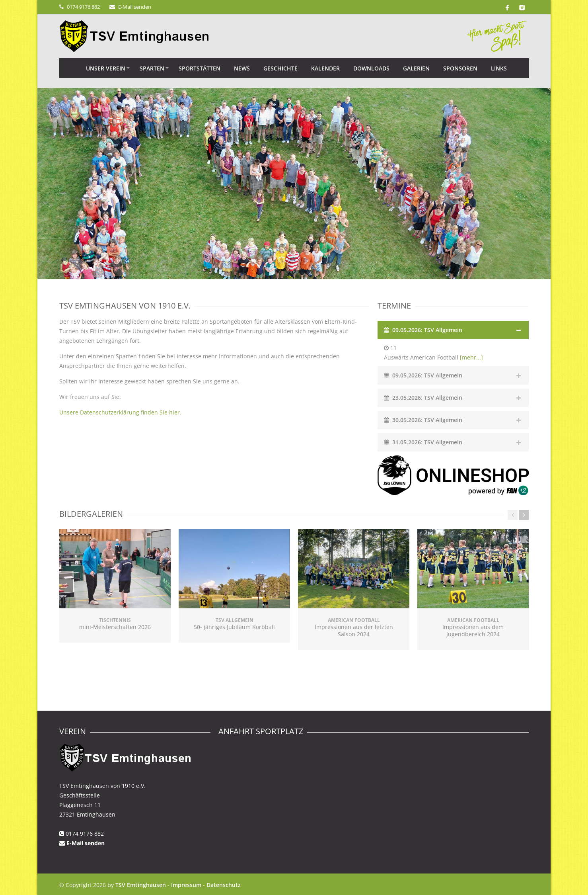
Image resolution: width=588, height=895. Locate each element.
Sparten (152, 68)
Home (69, 68)
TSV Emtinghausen (141, 885)
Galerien (416, 68)
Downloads (371, 68)
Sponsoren (460, 68)
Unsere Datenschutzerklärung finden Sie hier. (120, 412)
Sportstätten (200, 68)
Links (499, 68)
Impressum (186, 885)
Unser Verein (106, 68)
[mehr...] (471, 357)
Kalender (325, 68)
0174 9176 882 (83, 7)
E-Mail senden (135, 7)
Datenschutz (224, 885)
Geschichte (280, 68)
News (242, 68)
